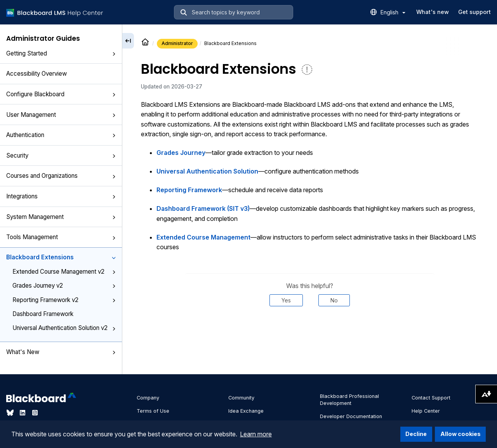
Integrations (61, 196)
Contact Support (431, 398)
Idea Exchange (246, 411)
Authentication (61, 135)
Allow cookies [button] (461, 434)
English (393, 12)
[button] (114, 54)
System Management (61, 217)
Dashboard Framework (43, 314)
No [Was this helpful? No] (334, 300)
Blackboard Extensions (61, 257)
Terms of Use (153, 411)
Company (148, 398)
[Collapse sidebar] (128, 41)
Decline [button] (416, 434)
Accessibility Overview (36, 74)
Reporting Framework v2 (64, 300)
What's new (433, 12)
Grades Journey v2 (64, 286)
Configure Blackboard (61, 94)
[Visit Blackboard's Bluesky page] (11, 413)
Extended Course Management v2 (64, 272)
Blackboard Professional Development (349, 400)
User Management (61, 115)
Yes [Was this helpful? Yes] (286, 300)
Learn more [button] (256, 434)
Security (61, 155)
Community (241, 398)
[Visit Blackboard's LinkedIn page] (23, 413)
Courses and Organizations (61, 176)
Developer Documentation (351, 416)
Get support (474, 12)
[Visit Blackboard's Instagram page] (35, 413)
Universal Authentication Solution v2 (64, 328)
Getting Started (61, 53)
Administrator (177, 43)
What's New (61, 352)
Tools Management (61, 237)
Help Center (426, 411)
